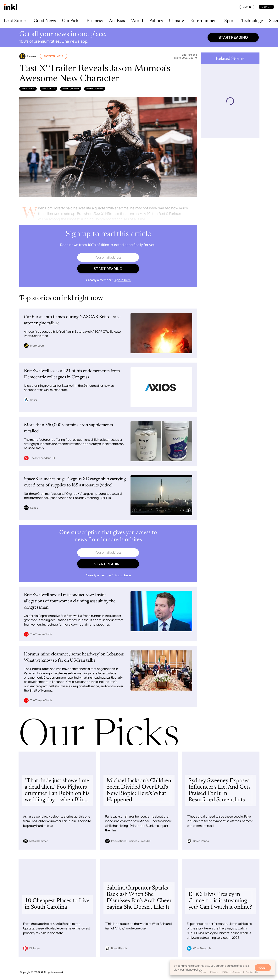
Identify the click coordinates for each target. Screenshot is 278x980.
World (137, 21)
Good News (45, 21)
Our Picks (71, 21)
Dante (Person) (71, 89)
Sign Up (266, 7)
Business (95, 21)
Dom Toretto (48, 89)
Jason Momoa (28, 89)
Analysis (117, 21)
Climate (176, 21)
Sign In (247, 7)
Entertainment (204, 21)
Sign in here (122, 280)
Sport (230, 21)
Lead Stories (16, 21)
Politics (156, 21)
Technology (252, 21)
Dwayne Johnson (95, 89)
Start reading (233, 37)
